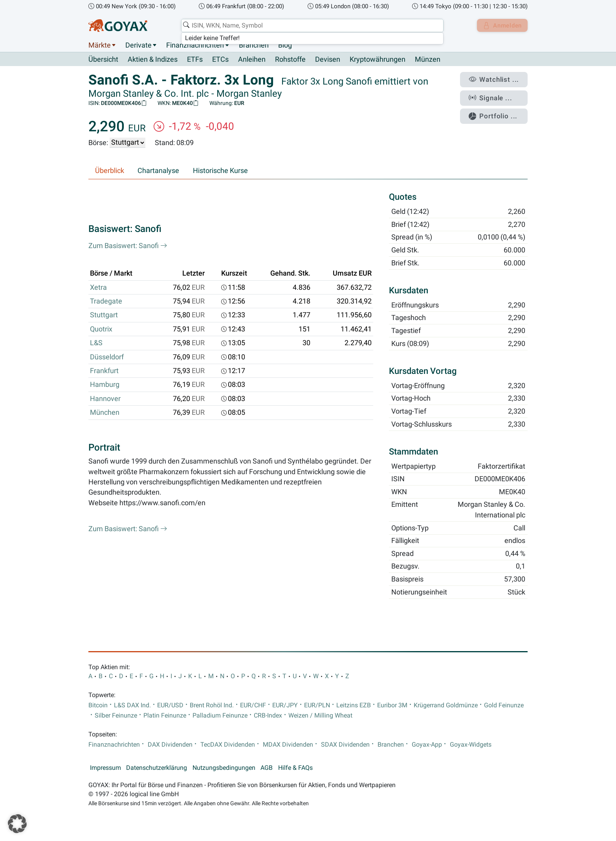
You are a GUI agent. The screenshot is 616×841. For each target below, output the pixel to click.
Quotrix (101, 329)
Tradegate (106, 302)
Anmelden (501, 26)
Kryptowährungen (378, 60)
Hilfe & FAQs (295, 768)
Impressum (105, 768)
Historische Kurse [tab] (220, 171)
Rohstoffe (290, 60)
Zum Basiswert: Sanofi (128, 246)
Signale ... (494, 96)
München (105, 413)
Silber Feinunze (116, 716)
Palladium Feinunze (220, 716)
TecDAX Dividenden (228, 745)
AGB (267, 768)
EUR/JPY (285, 705)
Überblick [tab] (110, 171)
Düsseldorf (107, 357)
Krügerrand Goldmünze (446, 705)
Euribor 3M (392, 705)
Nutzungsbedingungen (224, 768)
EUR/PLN (317, 705)
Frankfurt (104, 371)
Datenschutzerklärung (157, 768)
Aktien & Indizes (153, 60)
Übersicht (103, 59)
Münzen (428, 60)
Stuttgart (104, 315)
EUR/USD (170, 705)
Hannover (105, 399)
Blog (285, 45)
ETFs (195, 60)
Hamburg (105, 385)
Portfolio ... (496, 112)
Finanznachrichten (195, 45)
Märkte (100, 45)
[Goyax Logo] (118, 26)
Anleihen (252, 60)
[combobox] (310, 26)
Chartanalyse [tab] (158, 171)
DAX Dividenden (170, 745)
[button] (17, 824)
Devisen (328, 60)
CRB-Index (268, 716)
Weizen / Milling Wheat (320, 716)
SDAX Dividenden (345, 745)
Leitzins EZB (354, 705)
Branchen (254, 45)
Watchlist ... (497, 79)
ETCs (220, 60)
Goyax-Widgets (471, 745)
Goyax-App (427, 745)
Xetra (98, 287)
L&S (96, 343)
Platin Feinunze (165, 716)
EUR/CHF (253, 705)
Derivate (138, 45)
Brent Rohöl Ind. (212, 705)
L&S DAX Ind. (132, 705)
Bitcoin (98, 705)
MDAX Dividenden (288, 745)
